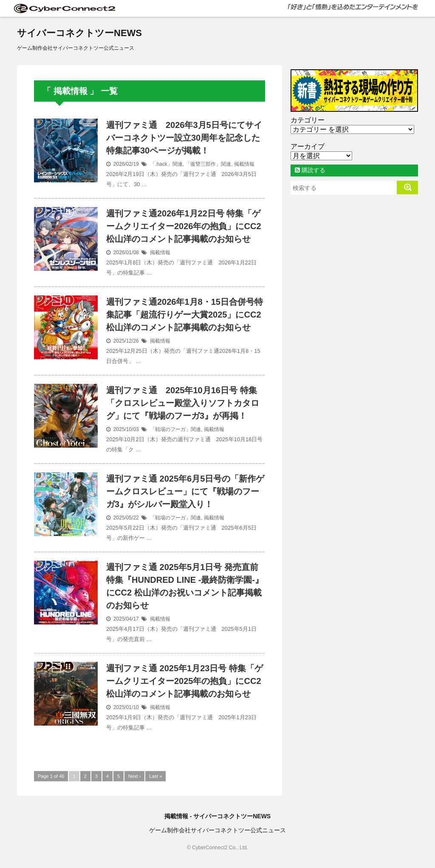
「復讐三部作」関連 (208, 164)
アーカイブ (308, 146)
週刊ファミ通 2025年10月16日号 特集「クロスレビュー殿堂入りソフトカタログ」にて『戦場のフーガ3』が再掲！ (183, 403)
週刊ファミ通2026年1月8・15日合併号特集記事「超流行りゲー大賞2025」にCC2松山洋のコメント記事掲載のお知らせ (185, 315)
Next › (134, 776)
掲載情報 (244, 164)
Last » (155, 776)
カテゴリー (308, 120)
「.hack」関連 (166, 164)
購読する (310, 170)
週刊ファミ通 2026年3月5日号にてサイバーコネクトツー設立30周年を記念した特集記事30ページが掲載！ (184, 138)
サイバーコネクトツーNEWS (79, 33)
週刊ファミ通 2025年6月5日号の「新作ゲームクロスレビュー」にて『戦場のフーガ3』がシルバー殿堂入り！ (185, 491)
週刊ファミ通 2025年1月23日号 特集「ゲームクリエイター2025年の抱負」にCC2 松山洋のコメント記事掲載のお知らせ (185, 681)
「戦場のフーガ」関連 (175, 429)
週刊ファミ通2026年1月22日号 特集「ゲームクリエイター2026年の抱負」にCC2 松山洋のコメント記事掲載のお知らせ (184, 226)
